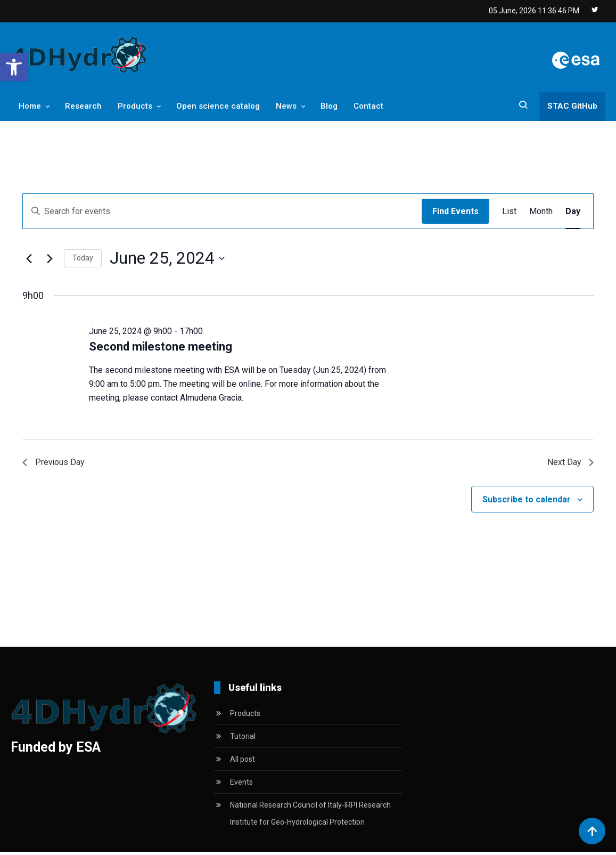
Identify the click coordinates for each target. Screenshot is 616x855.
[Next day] (50, 258)
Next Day (568, 464)
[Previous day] (29, 258)
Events (241, 785)
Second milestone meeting (161, 347)
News (286, 106)
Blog (329, 106)
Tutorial (243, 739)
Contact (368, 106)
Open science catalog (218, 106)
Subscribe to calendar (527, 503)
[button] (14, 67)
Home (30, 106)
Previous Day (56, 464)
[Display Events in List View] (509, 211)
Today (83, 258)
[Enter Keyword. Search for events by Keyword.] (222, 211)
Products (135, 106)
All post (243, 762)
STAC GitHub (572, 106)
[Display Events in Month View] (541, 211)
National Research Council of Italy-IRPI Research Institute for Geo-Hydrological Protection (310, 817)
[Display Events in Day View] (573, 211)
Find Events (455, 211)
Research (83, 106)
